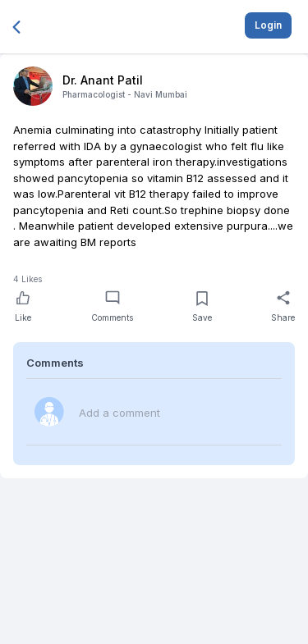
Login (268, 25)
